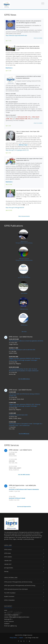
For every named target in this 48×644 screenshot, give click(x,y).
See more (24, 332)
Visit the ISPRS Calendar (24, 475)
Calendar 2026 (8, 560)
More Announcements (24, 216)
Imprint (21, 638)
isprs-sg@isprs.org (12, 626)
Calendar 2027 (8, 564)
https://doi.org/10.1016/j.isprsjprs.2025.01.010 (17, 150)
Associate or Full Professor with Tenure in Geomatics (24, 489)
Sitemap (6, 571)
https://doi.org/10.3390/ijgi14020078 (15, 208)
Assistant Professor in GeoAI (17, 498)
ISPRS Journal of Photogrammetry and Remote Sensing (18, 582)
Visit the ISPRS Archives (24, 379)
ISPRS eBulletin (8, 557)
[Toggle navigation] (43, 3)
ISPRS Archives (8, 550)
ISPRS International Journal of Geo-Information (16, 589)
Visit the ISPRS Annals (24, 434)
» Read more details (38, 38)
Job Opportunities (9, 568)
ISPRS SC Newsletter (9, 600)
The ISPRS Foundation (10, 593)
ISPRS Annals (7, 553)
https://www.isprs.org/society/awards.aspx (16, 35)
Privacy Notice (13, 638)
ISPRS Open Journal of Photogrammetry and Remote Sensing (20, 585)
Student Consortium (9, 596)
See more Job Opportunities (24, 507)
